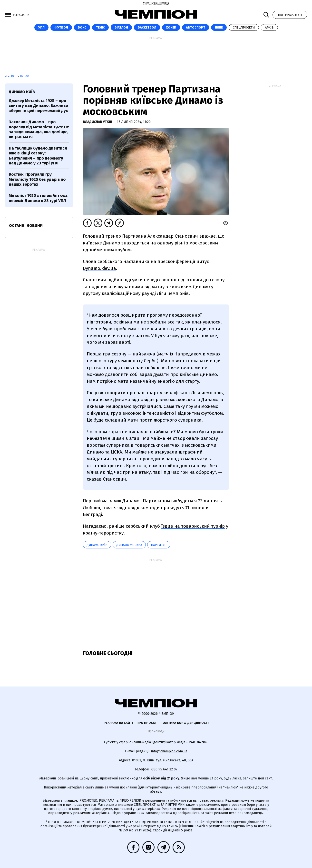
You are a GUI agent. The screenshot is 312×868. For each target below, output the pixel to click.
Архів (269, 27)
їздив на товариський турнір (193, 526)
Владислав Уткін (98, 122)
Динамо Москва (129, 545)
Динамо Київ (97, 545)
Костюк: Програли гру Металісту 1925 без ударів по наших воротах (37, 179)
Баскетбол (147, 27)
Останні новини (26, 226)
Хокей (171, 27)
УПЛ (41, 27)
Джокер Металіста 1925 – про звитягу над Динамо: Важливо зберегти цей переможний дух (38, 106)
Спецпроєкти (244, 27)
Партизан (159, 545)
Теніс (100, 27)
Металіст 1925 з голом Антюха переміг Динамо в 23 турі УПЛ (38, 198)
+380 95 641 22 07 (164, 769)
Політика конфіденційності (185, 723)
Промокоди (156, 731)
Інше (219, 27)
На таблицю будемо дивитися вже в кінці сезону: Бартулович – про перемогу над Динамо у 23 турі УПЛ (38, 156)
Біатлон (121, 27)
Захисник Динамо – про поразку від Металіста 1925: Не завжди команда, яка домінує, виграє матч (39, 129)
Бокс (82, 27)
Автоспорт (196, 27)
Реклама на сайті (118, 723)
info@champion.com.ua (169, 751)
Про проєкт (147, 723)
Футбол (61, 27)
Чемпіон (11, 76)
